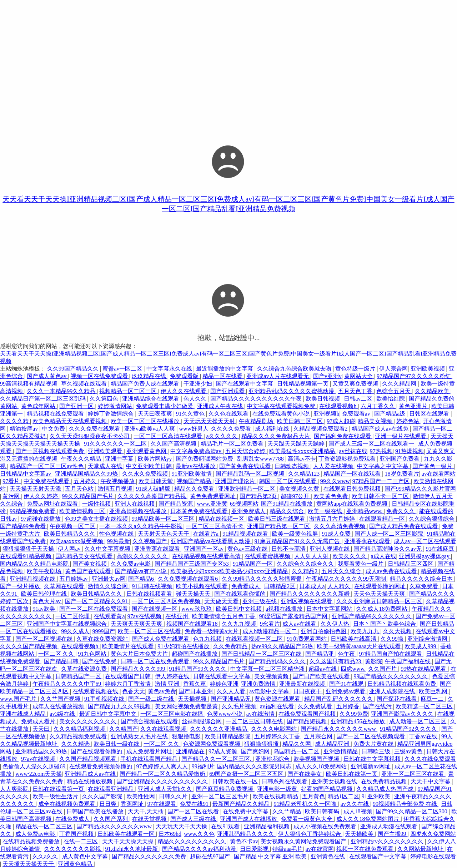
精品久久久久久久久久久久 (192, 841)
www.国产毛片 (19, 699)
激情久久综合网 (109, 586)
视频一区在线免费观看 (100, 376)
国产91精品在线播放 (287, 504)
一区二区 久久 (57, 654)
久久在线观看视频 (164, 729)
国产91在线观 (347, 684)
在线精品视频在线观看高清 (207, 556)
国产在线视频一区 (155, 609)
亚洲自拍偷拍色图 (324, 631)
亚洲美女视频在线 (335, 781)
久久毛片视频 (240, 706)
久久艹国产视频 (61, 699)
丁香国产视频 (77, 834)
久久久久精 (15, 421)
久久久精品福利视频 (80, 729)
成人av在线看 (300, 624)
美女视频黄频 (272, 676)
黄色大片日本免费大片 (140, 654)
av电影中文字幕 (270, 691)
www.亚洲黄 (212, 504)
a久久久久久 (223, 436)
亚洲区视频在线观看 (307, 601)
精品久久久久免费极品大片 (276, 436)
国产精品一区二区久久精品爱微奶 (163, 774)
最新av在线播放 (196, 466)
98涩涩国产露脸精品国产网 (294, 616)
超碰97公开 (296, 496)
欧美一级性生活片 (56, 796)
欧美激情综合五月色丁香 (224, 616)
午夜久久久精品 (82, 459)
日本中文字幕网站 (330, 609)
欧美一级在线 (326, 511)
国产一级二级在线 (152, 699)
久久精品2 (305, 571)
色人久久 (196, 399)
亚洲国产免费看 (400, 459)
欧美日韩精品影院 (228, 736)
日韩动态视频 (292, 466)
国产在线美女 (305, 774)
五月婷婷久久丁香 (278, 736)
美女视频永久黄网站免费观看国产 (304, 841)
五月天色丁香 (356, 391)
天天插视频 (193, 699)
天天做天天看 (222, 601)
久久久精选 (76, 744)
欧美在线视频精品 (276, 796)
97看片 (12, 481)
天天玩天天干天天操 (182, 826)
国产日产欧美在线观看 (322, 676)
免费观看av (357, 414)
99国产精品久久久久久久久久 (391, 676)
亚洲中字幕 (120, 459)
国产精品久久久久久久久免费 (150, 856)
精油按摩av (24, 429)
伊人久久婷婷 (41, 496)
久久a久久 (46, 856)
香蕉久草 (195, 684)
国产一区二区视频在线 (45, 639)
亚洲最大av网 (109, 579)
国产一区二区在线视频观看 (371, 736)
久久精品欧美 (433, 391)
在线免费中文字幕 (246, 811)
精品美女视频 (376, 421)
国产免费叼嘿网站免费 (205, 459)
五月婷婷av (74, 579)
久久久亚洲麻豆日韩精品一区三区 (380, 601)
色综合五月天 (394, 391)
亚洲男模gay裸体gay (425, 556)
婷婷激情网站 (116, 406)
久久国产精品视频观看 (89, 759)
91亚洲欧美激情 (192, 474)
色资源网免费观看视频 (212, 744)
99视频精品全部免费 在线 (406, 804)
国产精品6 (142, 579)
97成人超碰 (341, 421)
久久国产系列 (111, 819)
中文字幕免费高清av (197, 451)
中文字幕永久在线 (170, 369)
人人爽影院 (15, 789)
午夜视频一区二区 (73, 526)
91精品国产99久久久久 (199, 669)
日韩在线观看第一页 (59, 789)
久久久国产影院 (103, 796)
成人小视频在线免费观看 (326, 826)
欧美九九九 (366, 631)
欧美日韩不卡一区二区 (381, 496)
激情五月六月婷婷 (333, 519)
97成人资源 (224, 751)
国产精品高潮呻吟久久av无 (388, 549)
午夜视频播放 (118, 481)
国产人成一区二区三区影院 (390, 534)
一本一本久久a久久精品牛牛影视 (141, 526)
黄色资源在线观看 (278, 699)
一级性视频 (97, 504)
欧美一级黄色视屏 (296, 534)
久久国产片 (383, 669)
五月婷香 (348, 706)
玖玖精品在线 (150, 376)
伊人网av (70, 549)
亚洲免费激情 (259, 684)
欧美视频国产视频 (317, 759)
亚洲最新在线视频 (303, 684)
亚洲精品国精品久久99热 (87, 474)
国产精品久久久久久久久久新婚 (310, 594)
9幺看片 (270, 624)
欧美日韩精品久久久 (70, 534)
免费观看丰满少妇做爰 (165, 406)
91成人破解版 (154, 489)
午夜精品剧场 (257, 421)
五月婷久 (86, 481)
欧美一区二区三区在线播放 (146, 421)
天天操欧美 (360, 834)
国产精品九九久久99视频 (120, 706)
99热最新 (119, 541)
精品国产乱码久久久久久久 (339, 699)
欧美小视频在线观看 (202, 586)
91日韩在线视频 (153, 586)
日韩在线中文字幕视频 (373, 759)
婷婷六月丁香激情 (129, 684)
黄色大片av (47, 601)
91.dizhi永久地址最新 (132, 849)
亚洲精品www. (365, 511)
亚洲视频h (326, 414)
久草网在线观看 (65, 586)
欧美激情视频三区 (83, 511)
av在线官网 (320, 849)
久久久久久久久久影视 (73, 849)
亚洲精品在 (191, 751)
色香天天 (134, 691)
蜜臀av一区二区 (123, 369)
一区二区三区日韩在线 (255, 721)
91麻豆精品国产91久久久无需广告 (298, 541)
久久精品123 (305, 474)
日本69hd (170, 834)
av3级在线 (63, 714)
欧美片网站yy (156, 459)
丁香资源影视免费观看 (348, 459)
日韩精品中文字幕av (26, 474)
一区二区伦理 (73, 616)
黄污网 (12, 496)
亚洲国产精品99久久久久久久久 (372, 616)
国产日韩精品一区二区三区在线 (262, 654)
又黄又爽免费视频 (356, 384)
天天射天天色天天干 (164, 534)
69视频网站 (244, 504)
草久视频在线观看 (85, 384)
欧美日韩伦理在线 (45, 594)
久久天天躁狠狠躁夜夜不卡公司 (90, 436)
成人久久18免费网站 (322, 766)
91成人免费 (337, 534)
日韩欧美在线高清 (354, 639)
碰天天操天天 (194, 594)
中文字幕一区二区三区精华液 (268, 669)
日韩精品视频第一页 (303, 384)
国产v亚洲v (327, 376)
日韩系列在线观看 (285, 781)
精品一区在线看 (223, 376)
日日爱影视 (255, 849)
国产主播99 (393, 834)
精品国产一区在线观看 (353, 474)
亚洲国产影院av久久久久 (403, 714)
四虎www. (353, 669)
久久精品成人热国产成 (386, 789)
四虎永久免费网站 (433, 834)
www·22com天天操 (39, 774)
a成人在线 (383, 556)
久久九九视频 (240, 624)
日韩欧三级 (377, 751)
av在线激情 (261, 714)
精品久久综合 (287, 511)
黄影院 (373, 661)
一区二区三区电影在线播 (172, 714)
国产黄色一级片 (433, 466)
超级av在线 (323, 669)
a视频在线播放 (285, 609)
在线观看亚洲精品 (111, 789)
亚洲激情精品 (341, 751)
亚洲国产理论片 (236, 481)
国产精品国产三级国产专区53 (192, 564)
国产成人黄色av (47, 376)
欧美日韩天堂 (156, 481)
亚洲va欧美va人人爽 (150, 429)
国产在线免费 (100, 661)
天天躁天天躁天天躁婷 (297, 444)
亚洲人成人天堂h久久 (166, 789)
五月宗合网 (319, 736)
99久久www (335, 481)
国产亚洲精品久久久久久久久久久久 (163, 781)
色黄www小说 (225, 714)
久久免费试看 (316, 706)
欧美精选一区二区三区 (425, 706)
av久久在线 (355, 804)
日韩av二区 (359, 399)
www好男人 (194, 429)
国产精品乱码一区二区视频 (251, 474)
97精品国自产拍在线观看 (391, 654)
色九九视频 (208, 639)
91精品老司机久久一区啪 (306, 804)
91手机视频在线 (105, 699)
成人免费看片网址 (150, 751)
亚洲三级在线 (260, 601)
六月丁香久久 (378, 406)
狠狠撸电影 (187, 736)
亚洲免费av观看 (346, 691)
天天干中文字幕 (431, 781)
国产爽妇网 (256, 751)
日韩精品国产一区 (79, 676)
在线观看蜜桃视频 (268, 556)
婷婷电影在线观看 (433, 856)
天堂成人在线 (106, 466)
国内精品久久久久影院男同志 (255, 766)
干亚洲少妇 (199, 384)
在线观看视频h (338, 406)
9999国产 (104, 631)
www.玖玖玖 (197, 609)
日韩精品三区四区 (411, 564)
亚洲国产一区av (204, 549)
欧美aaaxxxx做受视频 (77, 541)
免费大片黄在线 (374, 744)
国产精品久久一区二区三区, (217, 759)
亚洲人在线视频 (135, 504)
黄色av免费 (162, 691)
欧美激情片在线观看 (129, 646)
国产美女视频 (90, 564)
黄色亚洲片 (414, 406)
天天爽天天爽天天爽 (137, 624)
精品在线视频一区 (222, 519)
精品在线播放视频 (90, 781)
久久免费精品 (231, 646)
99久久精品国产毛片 (89, 496)
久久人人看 (232, 691)
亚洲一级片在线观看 (401, 436)
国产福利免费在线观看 (343, 436)
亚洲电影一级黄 (278, 789)
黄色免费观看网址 (214, 496)
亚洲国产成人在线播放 (249, 819)
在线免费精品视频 (385, 781)
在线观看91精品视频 (26, 556)
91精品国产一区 (253, 564)
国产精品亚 (320, 654)
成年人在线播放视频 (59, 706)
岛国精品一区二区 (297, 751)
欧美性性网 (141, 796)
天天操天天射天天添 (36, 489)
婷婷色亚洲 (224, 684)
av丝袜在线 (353, 451)
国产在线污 (378, 706)
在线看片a (207, 534)
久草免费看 (425, 586)
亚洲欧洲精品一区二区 (247, 489)
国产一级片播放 (21, 586)
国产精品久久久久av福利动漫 (200, 849)
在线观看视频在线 (96, 691)
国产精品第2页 (259, 496)
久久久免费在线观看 (95, 429)
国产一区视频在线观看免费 (50, 451)
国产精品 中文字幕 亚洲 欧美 (271, 856)
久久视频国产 (150, 541)
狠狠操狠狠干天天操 (29, 549)
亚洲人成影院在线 (393, 691)
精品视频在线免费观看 (56, 414)
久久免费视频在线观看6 (189, 579)
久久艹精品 (287, 811)
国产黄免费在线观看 (246, 466)
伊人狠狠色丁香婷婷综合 (310, 834)
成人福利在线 (273, 429)
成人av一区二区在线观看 (425, 541)
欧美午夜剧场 (45, 571)
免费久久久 (401, 511)
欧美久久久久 (350, 556)
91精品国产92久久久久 (409, 729)
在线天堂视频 (150, 819)
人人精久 (340, 586)
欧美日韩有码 (323, 811)
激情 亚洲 (168, 684)
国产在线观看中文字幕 (245, 384)
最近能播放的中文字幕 (225, 369)
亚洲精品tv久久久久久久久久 (388, 841)
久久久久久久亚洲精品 (219, 729)
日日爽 (109, 804)
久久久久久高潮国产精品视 (152, 496)
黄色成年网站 (39, 406)
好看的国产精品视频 (327, 789)
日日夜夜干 (308, 691)
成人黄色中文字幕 (86, 856)
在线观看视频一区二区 (255, 639)
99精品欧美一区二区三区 (164, 519)
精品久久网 (297, 744)
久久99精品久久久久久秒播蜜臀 (262, 579)
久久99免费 (354, 714)
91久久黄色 (191, 414)
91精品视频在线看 (246, 534)
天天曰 (42, 729)
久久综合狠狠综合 (432, 519)
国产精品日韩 (62, 661)
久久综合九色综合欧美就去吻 (295, 369)
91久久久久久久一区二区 (116, 444)
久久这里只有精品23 (336, 661)
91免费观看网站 (307, 639)
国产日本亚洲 (196, 691)
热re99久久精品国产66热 (283, 646)
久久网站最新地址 (421, 849)
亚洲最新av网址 (371, 766)
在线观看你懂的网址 (381, 586)
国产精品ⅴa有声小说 (141, 571)
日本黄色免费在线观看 (200, 511)
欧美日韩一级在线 (117, 744)
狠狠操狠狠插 (262, 744)
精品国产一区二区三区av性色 (47, 466)
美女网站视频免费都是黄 (187, 706)
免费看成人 (246, 586)
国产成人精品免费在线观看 (404, 526)
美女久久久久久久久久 (89, 721)
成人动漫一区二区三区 (418, 721)
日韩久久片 (174, 796)
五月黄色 (313, 796)
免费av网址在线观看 (53, 504)
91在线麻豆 (441, 549)
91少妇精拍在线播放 (184, 646)
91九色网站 (93, 654)
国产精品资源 (176, 504)
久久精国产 (124, 729)
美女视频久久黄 (300, 489)
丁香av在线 (424, 736)
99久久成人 (75, 631)
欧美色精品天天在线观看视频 (70, 421)
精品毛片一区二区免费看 (233, 444)
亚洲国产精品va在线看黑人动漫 (211, 541)
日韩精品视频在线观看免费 (402, 684)
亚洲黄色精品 (76, 864)
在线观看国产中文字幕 (378, 856)
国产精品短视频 (307, 721)
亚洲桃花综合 (273, 759)
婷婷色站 (408, 421)
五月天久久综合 (342, 571)
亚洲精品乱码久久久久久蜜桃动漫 (292, 391)
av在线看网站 (439, 474)
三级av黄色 (409, 751)
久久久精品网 (400, 384)
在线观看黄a (109, 616)
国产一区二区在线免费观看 (94, 609)
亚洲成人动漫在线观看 (390, 826)
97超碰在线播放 (41, 519)
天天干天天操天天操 (129, 841)
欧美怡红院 (391, 399)
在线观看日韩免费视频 (353, 489)
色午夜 (347, 654)
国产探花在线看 (397, 699)
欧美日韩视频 (323, 399)
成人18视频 (358, 811)
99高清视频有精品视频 (29, 384)
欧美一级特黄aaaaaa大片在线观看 (360, 646)
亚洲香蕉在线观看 (368, 541)
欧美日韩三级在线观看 (277, 519)
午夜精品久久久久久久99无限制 (347, 579)
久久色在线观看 (229, 414)
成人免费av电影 (36, 834)
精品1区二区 (343, 796)
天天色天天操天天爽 (380, 594)
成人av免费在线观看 (392, 571)
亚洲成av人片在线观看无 (278, 376)
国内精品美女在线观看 (85, 556)
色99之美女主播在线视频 (97, 519)
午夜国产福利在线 (408, 661)
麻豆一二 (433, 699)
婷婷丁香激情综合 (111, 414)
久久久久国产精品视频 (29, 646)
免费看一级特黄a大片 (212, 631)
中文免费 (54, 429)
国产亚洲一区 (77, 406)
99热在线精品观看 (424, 669)
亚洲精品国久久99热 (42, 751)
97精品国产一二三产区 (382, 481)
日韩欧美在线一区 (236, 781)
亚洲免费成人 (249, 511)
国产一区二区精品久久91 (97, 601)
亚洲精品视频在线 (33, 579)
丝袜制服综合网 (202, 721)
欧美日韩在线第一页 (352, 774)
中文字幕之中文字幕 (383, 466)
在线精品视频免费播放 (32, 841)
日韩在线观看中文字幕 (222, 676)
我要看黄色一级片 (361, 564)
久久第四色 (105, 399)
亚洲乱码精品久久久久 (246, 834)
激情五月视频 (116, 489)
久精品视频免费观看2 (321, 429)
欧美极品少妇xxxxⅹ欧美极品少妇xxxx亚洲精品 (230, 571)
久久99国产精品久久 (74, 369)
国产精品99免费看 (24, 526)
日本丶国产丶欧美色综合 (385, 624)
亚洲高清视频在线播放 (139, 511)
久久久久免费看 (232, 429)
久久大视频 (398, 631)
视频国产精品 (195, 481)
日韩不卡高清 (289, 549)
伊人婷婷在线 (173, 676)
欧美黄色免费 (331, 496)
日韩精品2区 (280, 586)
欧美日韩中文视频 (240, 609)
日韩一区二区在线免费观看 (156, 661)
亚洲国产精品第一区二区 (279, 526)
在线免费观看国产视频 (308, 714)
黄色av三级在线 (248, 549)
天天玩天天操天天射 (210, 421)
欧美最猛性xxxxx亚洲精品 (303, 451)
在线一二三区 (81, 841)
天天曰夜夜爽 (156, 414)
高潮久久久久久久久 (143, 556)
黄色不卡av (244, 841)
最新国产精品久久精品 (242, 804)
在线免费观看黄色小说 (282, 414)
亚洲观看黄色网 (147, 451)
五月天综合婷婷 (246, 451)
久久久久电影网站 (275, 729)
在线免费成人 (73, 819)
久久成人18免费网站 (382, 609)
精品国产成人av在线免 (381, 429)
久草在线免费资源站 (103, 639)
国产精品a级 (390, 414)
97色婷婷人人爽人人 (163, 766)
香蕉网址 (133, 804)
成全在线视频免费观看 (67, 804)
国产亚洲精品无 (231, 699)
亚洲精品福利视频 (267, 826)
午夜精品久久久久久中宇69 (67, 684)
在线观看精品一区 (383, 519)
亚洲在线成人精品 (24, 714)
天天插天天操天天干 (29, 864)
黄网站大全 (359, 376)
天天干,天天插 (146, 811)
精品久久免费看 (195, 489)
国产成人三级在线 (194, 819)
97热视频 (381, 451)
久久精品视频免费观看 (79, 736)
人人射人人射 (312, 556)
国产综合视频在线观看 (150, 721)
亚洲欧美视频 (428, 369)
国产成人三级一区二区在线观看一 (372, 444)
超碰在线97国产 (211, 856)
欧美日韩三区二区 (301, 421)
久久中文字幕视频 (108, 549)
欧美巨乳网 (434, 691)
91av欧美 (44, 609)
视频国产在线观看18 (193, 624)
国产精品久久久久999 (139, 669)
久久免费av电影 (131, 564)
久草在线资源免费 (85, 669)
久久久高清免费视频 (340, 526)
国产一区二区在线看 (194, 811)
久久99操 (393, 639)
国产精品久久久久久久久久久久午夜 (257, 399)
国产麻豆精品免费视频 (225, 789)
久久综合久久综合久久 (306, 564)
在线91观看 (226, 826)
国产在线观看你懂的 (241, 594)
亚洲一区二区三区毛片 (221, 796)
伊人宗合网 (393, 369)
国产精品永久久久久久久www (339, 729)
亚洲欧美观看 (106, 451)
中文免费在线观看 (47, 481)
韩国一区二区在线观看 (288, 481)
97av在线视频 (145, 616)
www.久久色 (199, 834)
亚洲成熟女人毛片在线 (140, 736)
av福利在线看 (278, 706)
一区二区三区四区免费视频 (167, 601)
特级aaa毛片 (288, 849)
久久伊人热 (336, 624)
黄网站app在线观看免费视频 (353, 504)
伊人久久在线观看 (184, 391)
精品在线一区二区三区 (45, 826)
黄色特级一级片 (356, 369)
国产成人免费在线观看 (161, 639)
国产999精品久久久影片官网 (420, 489)
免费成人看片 (39, 721)
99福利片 (203, 766)
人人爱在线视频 (334, 466)
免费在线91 (195, 804)
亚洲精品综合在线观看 (151, 399)
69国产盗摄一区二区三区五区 (247, 774)
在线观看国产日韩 (129, 676)
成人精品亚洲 (333, 744)
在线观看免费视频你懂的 (101, 766)
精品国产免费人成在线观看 (146, 384)
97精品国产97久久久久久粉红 (415, 376)
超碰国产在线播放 (195, 654)
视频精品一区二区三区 (129, 391)
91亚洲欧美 (377, 796)
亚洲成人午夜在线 (221, 406)
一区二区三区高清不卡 (215, 526)
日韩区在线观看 (430, 414)
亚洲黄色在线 (328, 856)
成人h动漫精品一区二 (270, 631)
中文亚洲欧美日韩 (150, 466)
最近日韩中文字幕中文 (109, 714)
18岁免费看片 (402, 474)
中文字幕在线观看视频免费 (282, 406)
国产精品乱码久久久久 (278, 661)
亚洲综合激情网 (428, 639)
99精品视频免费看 (33, 511)
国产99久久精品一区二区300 (412, 811)
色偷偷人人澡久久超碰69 (35, 766)
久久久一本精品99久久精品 (62, 391)
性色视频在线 (117, 534)
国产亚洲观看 (228, 391)
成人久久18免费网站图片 (368, 819)
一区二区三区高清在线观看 (169, 436)
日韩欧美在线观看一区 (127, 834)
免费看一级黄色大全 (307, 819)
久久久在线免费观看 (430, 759)
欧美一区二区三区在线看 (150, 631)
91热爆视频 (410, 451)
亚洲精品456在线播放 (358, 721)
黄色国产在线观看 (89, 571)
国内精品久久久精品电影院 (35, 564)
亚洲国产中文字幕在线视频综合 (67, 624)
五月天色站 (80, 489)
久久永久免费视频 (146, 474)
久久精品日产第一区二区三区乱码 (44, 399)
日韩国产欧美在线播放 (96, 811)
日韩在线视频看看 (150, 594)
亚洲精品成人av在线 (91, 774)
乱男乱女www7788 (261, 459)
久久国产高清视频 (174, 444)
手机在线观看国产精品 (150, 759)
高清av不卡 (302, 459)
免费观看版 (185, 376)
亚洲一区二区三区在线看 (413, 774)
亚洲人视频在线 (330, 549)
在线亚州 (177, 616)
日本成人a (312, 586)
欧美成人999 (421, 646)
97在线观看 (162, 804)
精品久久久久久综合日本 (422, 579)
